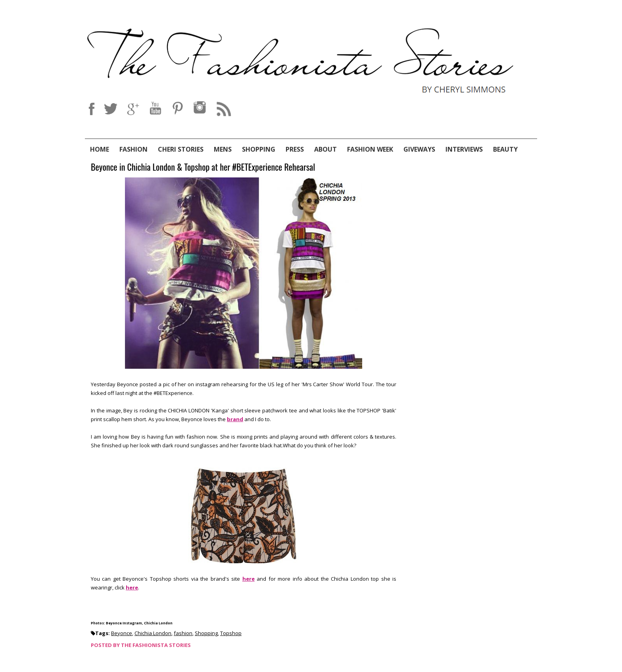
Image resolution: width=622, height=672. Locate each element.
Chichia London (153, 633)
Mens (223, 149)
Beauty (505, 149)
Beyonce (122, 633)
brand (235, 419)
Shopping (259, 149)
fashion (183, 633)
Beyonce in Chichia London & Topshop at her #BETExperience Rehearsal (203, 167)
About (325, 149)
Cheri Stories (181, 149)
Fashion (133, 149)
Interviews (464, 149)
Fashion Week (370, 149)
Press (295, 149)
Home (100, 149)
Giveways (419, 149)
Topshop (231, 633)
